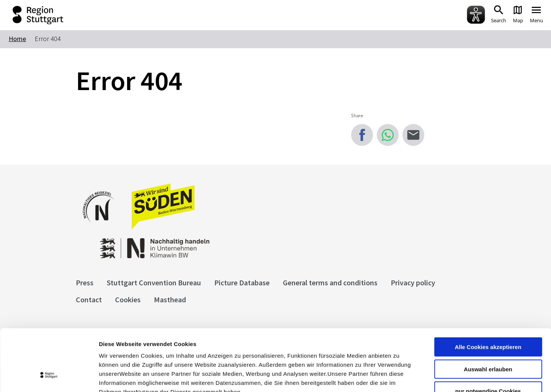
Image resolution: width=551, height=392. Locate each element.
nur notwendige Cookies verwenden (488, 340)
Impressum (115, 347)
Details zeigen (401, 377)
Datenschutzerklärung (167, 347)
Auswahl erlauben (488, 315)
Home (17, 39)
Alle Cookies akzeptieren (488, 293)
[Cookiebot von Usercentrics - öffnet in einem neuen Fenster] (49, 377)
